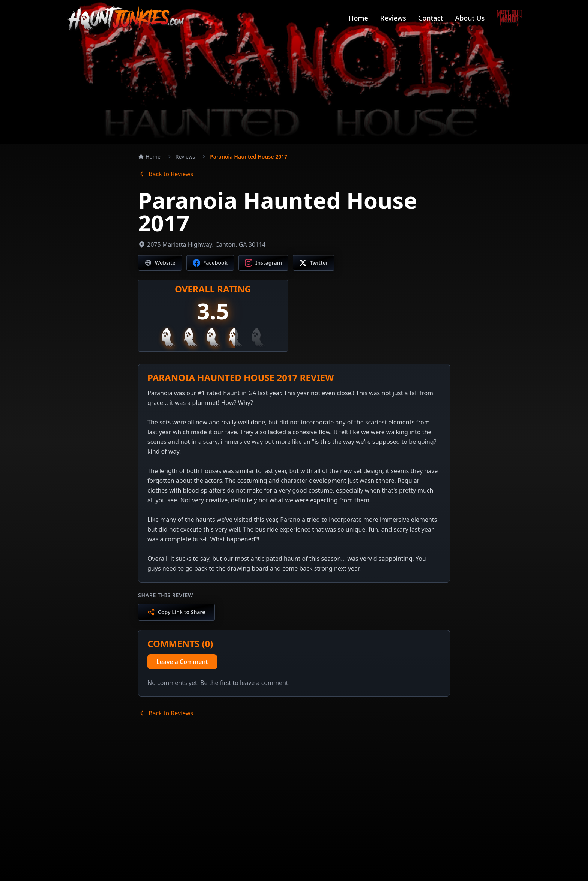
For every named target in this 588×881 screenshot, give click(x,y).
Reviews (185, 157)
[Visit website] (160, 263)
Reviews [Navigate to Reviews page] (393, 18)
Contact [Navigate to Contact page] (431, 18)
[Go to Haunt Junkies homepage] (126, 18)
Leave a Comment (182, 662)
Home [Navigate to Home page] (358, 18)
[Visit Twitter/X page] (314, 263)
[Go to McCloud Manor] (509, 18)
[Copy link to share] (176, 612)
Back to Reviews (166, 174)
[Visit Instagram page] (263, 263)
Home (149, 157)
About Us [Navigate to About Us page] (470, 18)
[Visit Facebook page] (210, 263)
